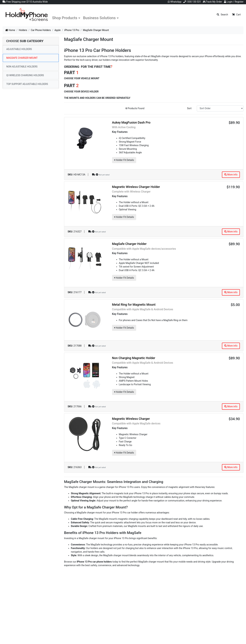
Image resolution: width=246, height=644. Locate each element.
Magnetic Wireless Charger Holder (136, 187)
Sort (189, 108)
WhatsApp (175, 2)
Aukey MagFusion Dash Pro (131, 122)
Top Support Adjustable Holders (27, 84)
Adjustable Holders (19, 49)
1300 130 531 (192, 2)
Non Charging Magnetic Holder (134, 358)
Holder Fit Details (124, 160)
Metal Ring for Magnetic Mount (134, 305)
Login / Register (234, 2)
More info (231, 175)
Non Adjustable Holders (22, 67)
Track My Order (213, 2)
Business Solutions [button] (99, 18)
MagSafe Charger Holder (129, 244)
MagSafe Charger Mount (22, 58)
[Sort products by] (220, 108)
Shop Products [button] (65, 18)
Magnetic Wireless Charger (131, 419)
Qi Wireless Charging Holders (25, 75)
